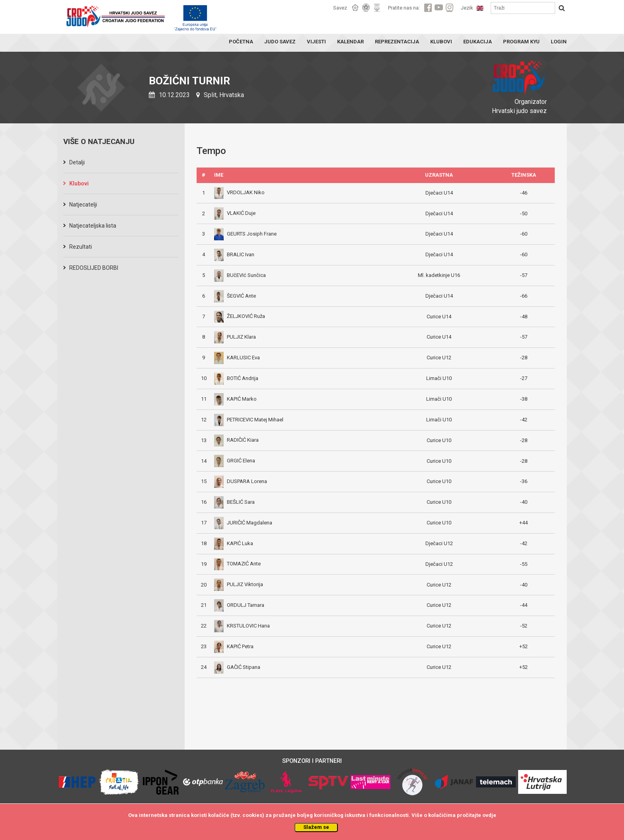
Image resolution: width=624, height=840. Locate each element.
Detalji (77, 162)
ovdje (489, 815)
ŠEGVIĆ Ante (235, 296)
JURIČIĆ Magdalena (243, 523)
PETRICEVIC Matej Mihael (249, 420)
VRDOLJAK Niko (239, 192)
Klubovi (79, 183)
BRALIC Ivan (234, 254)
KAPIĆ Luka (234, 543)
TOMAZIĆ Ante (237, 564)
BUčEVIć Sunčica (240, 275)
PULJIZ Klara (235, 337)
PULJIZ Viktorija (239, 584)
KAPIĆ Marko (235, 399)
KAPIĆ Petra (234, 646)
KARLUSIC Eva (237, 358)
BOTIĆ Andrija (236, 378)
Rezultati (81, 247)
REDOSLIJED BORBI (94, 268)
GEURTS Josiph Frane (245, 234)
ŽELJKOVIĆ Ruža (240, 316)
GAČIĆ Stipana (237, 667)
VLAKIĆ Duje (235, 213)
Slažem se (316, 827)
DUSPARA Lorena (241, 481)
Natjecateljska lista (93, 226)
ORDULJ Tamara (239, 605)
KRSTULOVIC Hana (242, 626)
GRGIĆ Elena (235, 461)
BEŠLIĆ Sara (234, 502)
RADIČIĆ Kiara (236, 440)
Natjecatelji (83, 205)
